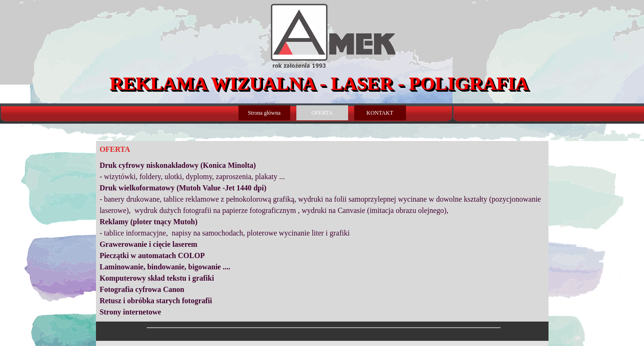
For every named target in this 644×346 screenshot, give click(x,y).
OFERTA (322, 113)
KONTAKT (380, 113)
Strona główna (264, 113)
